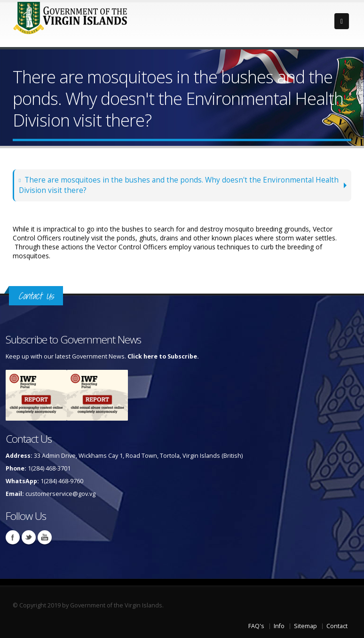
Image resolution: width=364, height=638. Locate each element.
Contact (337, 626)
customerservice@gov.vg (60, 494)
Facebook (13, 537)
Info (279, 626)
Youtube (45, 537)
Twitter (29, 537)
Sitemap (305, 626)
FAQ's (256, 626)
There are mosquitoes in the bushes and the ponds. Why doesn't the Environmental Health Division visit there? (179, 185)
